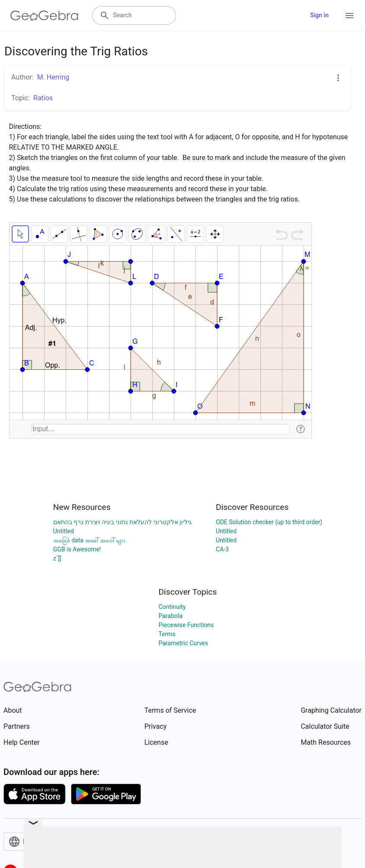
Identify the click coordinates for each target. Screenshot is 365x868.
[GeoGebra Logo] (44, 16)
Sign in (319, 15)
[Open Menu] (349, 16)
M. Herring (53, 77)
